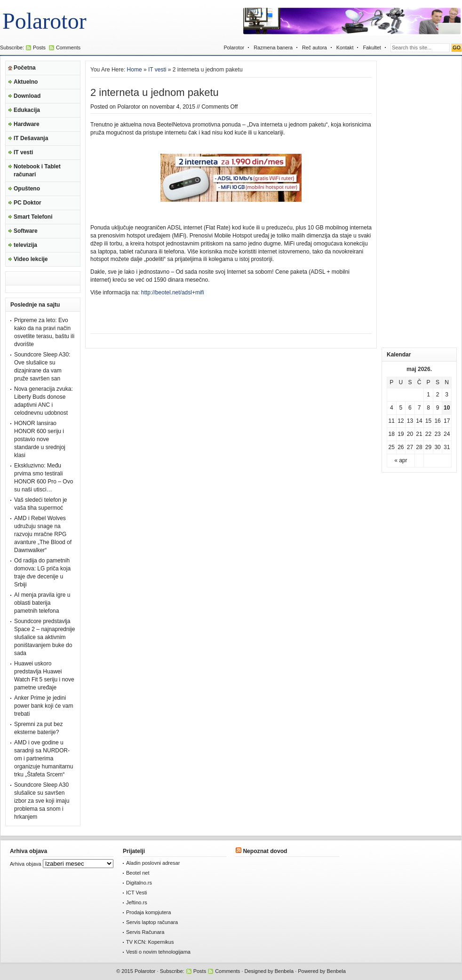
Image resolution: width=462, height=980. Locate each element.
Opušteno (27, 189)
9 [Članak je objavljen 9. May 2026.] (438, 408)
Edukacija (27, 110)
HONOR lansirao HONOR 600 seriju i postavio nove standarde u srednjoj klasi (40, 439)
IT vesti (23, 152)
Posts (39, 47)
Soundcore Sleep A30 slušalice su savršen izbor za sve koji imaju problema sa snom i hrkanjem (42, 801)
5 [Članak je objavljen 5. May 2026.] (401, 408)
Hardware (27, 124)
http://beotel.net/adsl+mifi (173, 292)
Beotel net (138, 873)
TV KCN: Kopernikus (150, 942)
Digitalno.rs (139, 883)
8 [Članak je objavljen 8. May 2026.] (428, 408)
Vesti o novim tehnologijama (158, 952)
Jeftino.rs (137, 902)
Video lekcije (31, 259)
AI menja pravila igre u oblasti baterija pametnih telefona (42, 603)
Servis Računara (145, 932)
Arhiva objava (26, 864)
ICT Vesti (136, 893)
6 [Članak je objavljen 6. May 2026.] (410, 408)
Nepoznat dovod (265, 851)
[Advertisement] (419, 202)
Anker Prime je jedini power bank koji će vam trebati (44, 706)
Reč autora (315, 47)
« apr (401, 460)
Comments (68, 47)
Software (26, 231)
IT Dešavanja (31, 138)
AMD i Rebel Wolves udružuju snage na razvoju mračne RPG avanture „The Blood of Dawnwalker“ (43, 534)
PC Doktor (28, 203)
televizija (25, 245)
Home (135, 70)
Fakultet (372, 47)
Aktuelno (26, 82)
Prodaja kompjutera (148, 912)
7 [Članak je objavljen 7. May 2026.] (419, 408)
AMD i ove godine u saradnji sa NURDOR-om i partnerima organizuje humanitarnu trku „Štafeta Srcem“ (44, 759)
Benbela (284, 971)
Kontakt (345, 47)
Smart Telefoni (33, 217)
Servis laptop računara (152, 922)
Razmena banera (273, 47)
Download (27, 96)
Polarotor (44, 21)
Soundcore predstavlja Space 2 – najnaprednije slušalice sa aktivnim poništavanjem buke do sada (44, 637)
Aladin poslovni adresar (153, 863)
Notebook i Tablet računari (37, 170)
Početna (25, 68)
